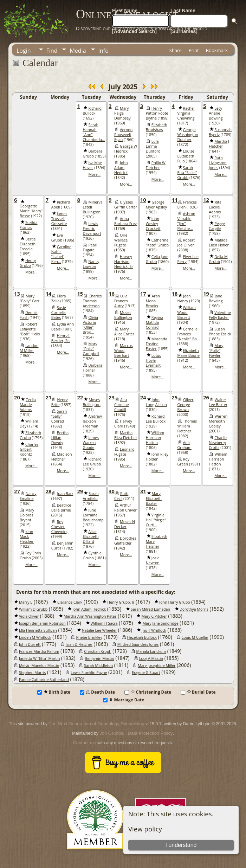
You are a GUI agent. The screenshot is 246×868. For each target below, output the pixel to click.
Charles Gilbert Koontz (29, 449)
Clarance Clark (70, 602)
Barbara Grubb (92, 154)
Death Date (97, 692)
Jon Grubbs (111, 733)
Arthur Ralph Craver (125, 508)
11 (175, 200)
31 (143, 491)
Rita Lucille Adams (215, 207)
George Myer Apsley (156, 205)
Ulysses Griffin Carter (126, 205)
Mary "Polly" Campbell (91, 349)
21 (49, 397)
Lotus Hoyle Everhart (153, 360)
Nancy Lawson (91, 264)
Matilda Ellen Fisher (219, 243)
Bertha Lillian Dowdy (60, 438)
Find (52, 51)
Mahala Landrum (151, 651)
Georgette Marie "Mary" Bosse (31, 211)
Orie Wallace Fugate (121, 240)
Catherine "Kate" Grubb (157, 243)
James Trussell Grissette (59, 219)
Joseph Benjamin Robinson (42, 623)
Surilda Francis (29, 225)
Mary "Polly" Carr (30, 298)
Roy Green (183, 462)
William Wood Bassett (187, 313)
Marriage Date (124, 700)
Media (78, 51)
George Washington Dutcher (188, 135)
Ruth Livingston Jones (218, 163)
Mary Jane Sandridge (160, 623)
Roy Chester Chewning (60, 527)
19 (206, 294)
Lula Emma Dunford (153, 146)
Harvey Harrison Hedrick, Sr (124, 262)
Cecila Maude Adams (28, 405)
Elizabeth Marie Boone (189, 353)
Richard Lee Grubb (92, 462)
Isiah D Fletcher (79, 644)
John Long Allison (156, 402)
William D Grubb (33, 609)
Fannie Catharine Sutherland (44, 680)
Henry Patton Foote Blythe (157, 113)
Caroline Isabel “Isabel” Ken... (61, 254)
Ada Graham (184, 445)
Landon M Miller (29, 348)
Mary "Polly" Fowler (216, 351)
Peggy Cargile (217, 226)
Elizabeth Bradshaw (157, 127)
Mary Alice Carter (124, 332)
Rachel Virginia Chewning (186, 113)
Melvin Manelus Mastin (39, 666)
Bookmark (217, 50)
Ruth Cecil (121, 496)
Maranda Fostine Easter (157, 344)
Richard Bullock (92, 111)
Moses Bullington (123, 315)
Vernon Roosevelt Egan (123, 135)
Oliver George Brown (186, 405)
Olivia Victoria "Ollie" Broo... (90, 325)
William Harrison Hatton (155, 438)
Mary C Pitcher (154, 616)
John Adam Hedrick (121, 168)
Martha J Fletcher (219, 144)
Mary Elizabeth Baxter (154, 499)
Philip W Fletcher (156, 165)
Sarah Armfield (90, 496)
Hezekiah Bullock (142, 637)
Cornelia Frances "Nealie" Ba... (189, 334)
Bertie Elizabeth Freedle (28, 244)
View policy (145, 829)
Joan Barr (65, 494)
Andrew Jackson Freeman (92, 421)
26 (206, 397)
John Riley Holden (157, 457)
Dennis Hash (29, 315)
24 (143, 397)
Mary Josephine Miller (157, 666)
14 (49, 294)
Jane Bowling (216, 298)
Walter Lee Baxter (218, 402)
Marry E (26, 602)
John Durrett (30, 644)
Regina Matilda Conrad (155, 322)
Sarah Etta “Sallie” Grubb (187, 173)
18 (175, 294)
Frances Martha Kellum (39, 651)
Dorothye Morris (194, 609)
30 (112, 491)
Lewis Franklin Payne (89, 673)
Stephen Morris (32, 673)
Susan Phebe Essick (220, 332)
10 (143, 200)
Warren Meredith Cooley (218, 421)
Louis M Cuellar (195, 637)
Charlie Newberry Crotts (218, 443)
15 (80, 294)
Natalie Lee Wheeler (99, 630)
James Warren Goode (91, 443)
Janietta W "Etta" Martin (39, 658)
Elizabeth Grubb (30, 435)
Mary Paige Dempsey (122, 113)
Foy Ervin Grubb (30, 555)
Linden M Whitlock (35, 637)
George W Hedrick (126, 149)
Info (103, 51)
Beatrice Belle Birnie (61, 508)
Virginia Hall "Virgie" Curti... (156, 520)
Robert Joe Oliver (186, 243)
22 (80, 397)
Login (24, 51)
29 (80, 491)
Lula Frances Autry (121, 301)
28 (49, 491)
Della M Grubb (218, 259)
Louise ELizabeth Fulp (186, 156)
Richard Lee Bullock (156, 419)
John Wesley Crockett (153, 224)
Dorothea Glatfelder (125, 541)
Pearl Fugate (90, 247)
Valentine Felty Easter (220, 315)
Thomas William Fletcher (187, 426)
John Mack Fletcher (27, 536)
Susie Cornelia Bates (59, 313)
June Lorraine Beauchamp (93, 515)
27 (17, 491)
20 (17, 397)
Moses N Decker (125, 524)
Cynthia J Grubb (93, 555)
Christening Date (148, 692)
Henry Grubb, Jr (121, 602)
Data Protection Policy (150, 733)
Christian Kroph (98, 651)
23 (112, 397)
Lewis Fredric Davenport (92, 229)
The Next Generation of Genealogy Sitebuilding (96, 724)
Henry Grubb (28, 263)
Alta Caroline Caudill (121, 405)
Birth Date (54, 692)
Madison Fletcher (62, 457)
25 (175, 397)
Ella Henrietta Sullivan (38, 630)
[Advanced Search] (134, 31)
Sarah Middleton (98, 666)
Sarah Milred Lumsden (150, 609)
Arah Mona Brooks (153, 301)
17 (143, 294)
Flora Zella (59, 298)
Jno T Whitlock (154, 630)
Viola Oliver (29, 616)
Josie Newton (153, 560)
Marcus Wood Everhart (124, 351)
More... (94, 174)
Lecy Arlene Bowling (216, 113)
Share (176, 50)
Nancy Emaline (28, 496)
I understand (181, 845)
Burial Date (198, 692)
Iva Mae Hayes (92, 165)
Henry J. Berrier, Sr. (61, 338)
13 (17, 294)
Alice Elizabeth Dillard (90, 536)
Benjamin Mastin (99, 658)
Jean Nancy (184, 298)
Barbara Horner (92, 368)
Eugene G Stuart (146, 673)
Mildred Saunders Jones (138, 644)
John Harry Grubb (174, 602)
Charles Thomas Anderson (92, 301)
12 (206, 200)
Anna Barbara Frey (125, 221)
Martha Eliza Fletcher (126, 435)
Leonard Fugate (124, 452)
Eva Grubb (57, 238)
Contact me (84, 743)
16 (112, 294)
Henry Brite (60, 402)
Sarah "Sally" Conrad (59, 416)
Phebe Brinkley (89, 637)
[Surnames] (184, 31)
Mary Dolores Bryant (27, 515)
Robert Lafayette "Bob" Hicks (30, 329)
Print (194, 50)
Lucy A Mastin (151, 658)
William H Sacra (104, 623)
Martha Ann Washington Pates (90, 616)
